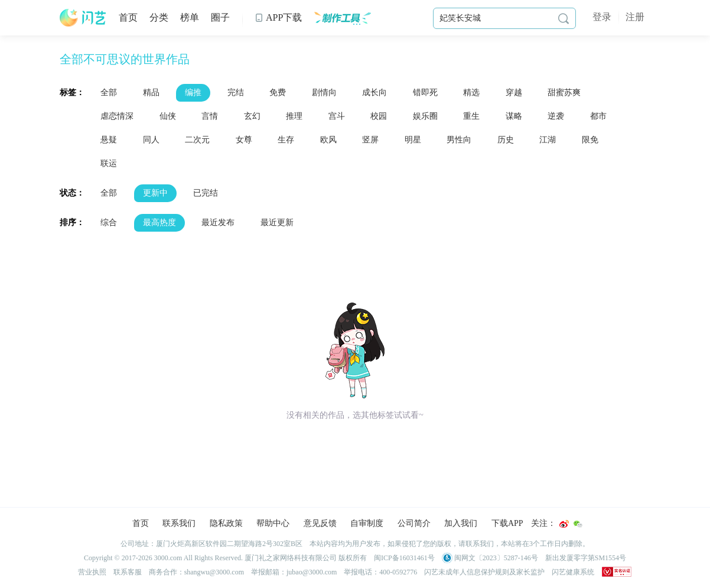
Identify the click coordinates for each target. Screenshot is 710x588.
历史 (506, 140)
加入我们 (461, 523)
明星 (413, 140)
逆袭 (556, 116)
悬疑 (109, 140)
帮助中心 (273, 523)
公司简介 (414, 523)
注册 (635, 17)
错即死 (425, 92)
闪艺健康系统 (573, 572)
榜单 (190, 17)
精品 (151, 92)
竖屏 (370, 140)
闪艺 (83, 18)
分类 (159, 17)
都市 (598, 116)
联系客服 (128, 572)
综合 (109, 222)
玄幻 (252, 116)
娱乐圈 (425, 116)
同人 (151, 140)
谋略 (514, 116)
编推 (193, 92)
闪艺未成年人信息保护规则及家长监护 (484, 572)
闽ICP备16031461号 (404, 558)
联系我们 (179, 523)
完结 (236, 92)
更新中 (155, 193)
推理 (294, 116)
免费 (278, 92)
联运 (109, 163)
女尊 (244, 140)
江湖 (548, 140)
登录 (602, 17)
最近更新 (277, 222)
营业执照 (92, 572)
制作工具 (342, 18)
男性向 (459, 140)
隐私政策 (226, 523)
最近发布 (218, 222)
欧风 (328, 140)
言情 (210, 116)
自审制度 (367, 523)
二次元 (197, 140)
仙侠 (168, 116)
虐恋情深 (117, 116)
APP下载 (278, 17)
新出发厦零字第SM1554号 (586, 558)
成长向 (374, 92)
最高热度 (159, 222)
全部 (109, 92)
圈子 (220, 17)
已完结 (206, 193)
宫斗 (337, 116)
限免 (590, 140)
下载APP (507, 523)
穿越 (514, 92)
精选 (471, 92)
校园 (379, 116)
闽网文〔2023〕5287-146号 (490, 558)
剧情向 (324, 92)
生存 (286, 140)
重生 (471, 116)
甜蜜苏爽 (564, 92)
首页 (128, 17)
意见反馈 (320, 523)
